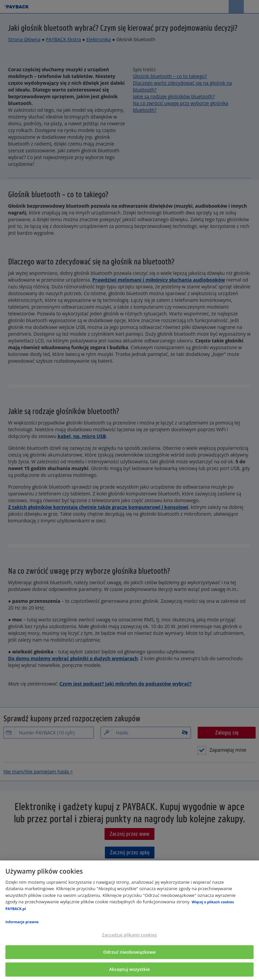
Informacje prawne (22, 922)
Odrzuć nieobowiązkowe (129, 952)
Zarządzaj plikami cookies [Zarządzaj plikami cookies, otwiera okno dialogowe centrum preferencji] (129, 935)
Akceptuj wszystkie (130, 969)
